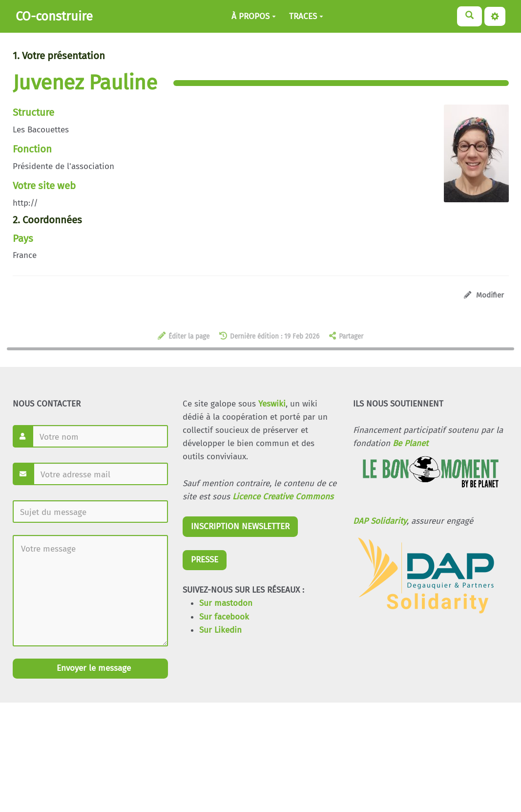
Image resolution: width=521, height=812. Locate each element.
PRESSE (205, 560)
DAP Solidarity (380, 521)
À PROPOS (254, 16)
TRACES (306, 16)
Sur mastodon (226, 603)
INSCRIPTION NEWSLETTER (240, 526)
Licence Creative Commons (283, 497)
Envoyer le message (93, 668)
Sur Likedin (220, 630)
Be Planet (410, 443)
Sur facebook (224, 617)
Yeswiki (272, 404)
